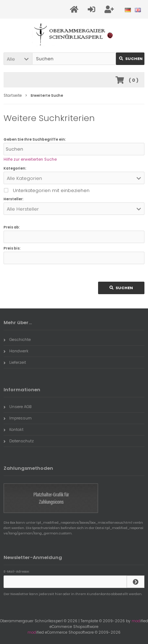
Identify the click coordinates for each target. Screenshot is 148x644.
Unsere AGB (17, 407)
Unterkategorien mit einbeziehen (51, 190)
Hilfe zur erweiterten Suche (30, 159)
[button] (18, 59)
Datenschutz (19, 441)
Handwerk (16, 351)
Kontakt (14, 429)
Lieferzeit (15, 362)
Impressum (18, 418)
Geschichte (17, 339)
